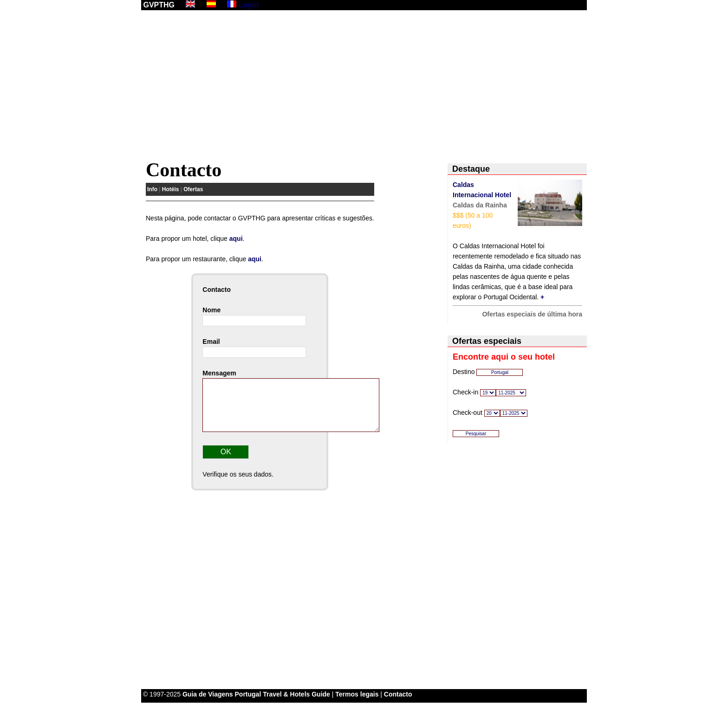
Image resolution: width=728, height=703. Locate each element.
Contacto (398, 694)
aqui (236, 239)
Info (152, 189)
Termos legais (357, 694)
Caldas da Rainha (480, 205)
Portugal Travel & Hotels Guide (283, 694)
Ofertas (193, 189)
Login (249, 5)
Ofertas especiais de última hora (532, 314)
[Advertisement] (364, 87)
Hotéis (171, 189)
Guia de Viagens (208, 694)
